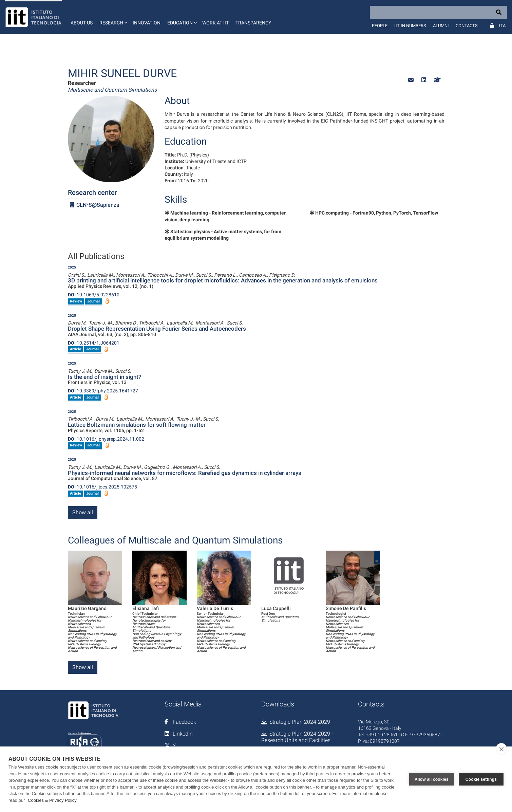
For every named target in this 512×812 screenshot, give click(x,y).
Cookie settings (481, 779)
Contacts (467, 26)
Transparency (253, 23)
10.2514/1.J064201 (94, 343)
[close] (501, 749)
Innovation (147, 23)
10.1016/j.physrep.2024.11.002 (106, 439)
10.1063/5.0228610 (94, 295)
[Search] (438, 12)
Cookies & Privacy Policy (52, 800)
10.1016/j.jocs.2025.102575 (102, 487)
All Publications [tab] (96, 257)
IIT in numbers (410, 26)
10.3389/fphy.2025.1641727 (103, 391)
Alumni (441, 26)
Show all (83, 512)
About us (82, 23)
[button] (113, 17)
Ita (502, 26)
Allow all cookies (432, 779)
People (380, 26)
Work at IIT (215, 23)
